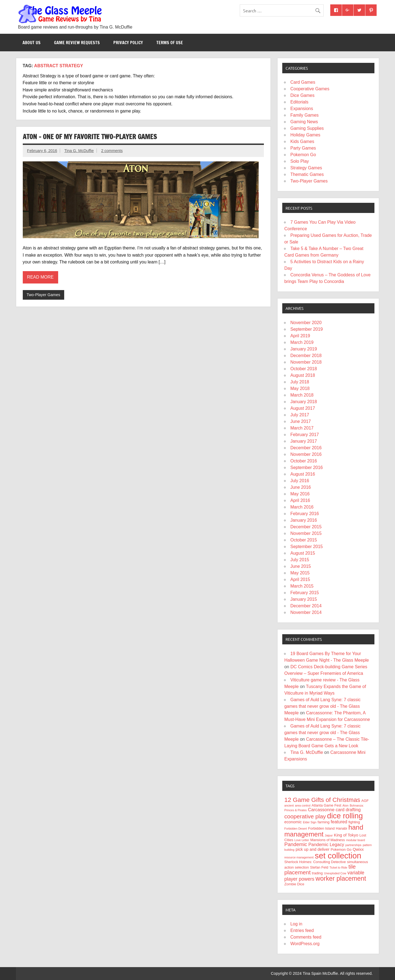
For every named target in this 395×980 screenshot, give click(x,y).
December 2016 (306, 448)
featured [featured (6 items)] (339, 822)
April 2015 (300, 579)
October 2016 (304, 461)
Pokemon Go (303, 155)
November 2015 (306, 533)
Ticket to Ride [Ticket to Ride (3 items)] (338, 867)
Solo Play (300, 161)
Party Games (303, 148)
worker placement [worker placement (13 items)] (341, 878)
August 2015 (303, 553)
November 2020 (306, 323)
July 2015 (300, 560)
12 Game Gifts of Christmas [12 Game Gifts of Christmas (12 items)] (322, 800)
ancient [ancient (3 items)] (289, 805)
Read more (40, 277)
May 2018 (300, 388)
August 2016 (303, 474)
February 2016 (304, 514)
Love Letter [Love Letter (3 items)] (302, 840)
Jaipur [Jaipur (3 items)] (329, 835)
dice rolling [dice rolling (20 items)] (345, 816)
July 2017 (300, 415)
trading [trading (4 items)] (317, 873)
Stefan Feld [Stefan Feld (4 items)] (319, 867)
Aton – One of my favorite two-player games (90, 137)
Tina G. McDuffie (79, 151)
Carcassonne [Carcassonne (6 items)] (321, 810)
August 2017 (303, 408)
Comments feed (306, 937)
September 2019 (306, 329)
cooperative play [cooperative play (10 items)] (305, 816)
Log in (296, 924)
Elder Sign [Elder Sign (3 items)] (310, 822)
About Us (32, 43)
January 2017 (304, 441)
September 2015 (306, 547)
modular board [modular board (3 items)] (356, 840)
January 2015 (304, 599)
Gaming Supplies (307, 128)
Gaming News (304, 122)
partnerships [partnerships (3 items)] (353, 845)
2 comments (112, 151)
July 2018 (300, 382)
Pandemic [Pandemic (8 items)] (296, 844)
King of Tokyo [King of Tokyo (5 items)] (346, 835)
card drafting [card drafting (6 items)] (348, 810)
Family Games (304, 115)
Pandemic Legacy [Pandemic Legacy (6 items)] (326, 844)
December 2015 (306, 527)
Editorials (299, 102)
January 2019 (304, 349)
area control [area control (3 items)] (303, 805)
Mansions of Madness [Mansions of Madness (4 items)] (328, 840)
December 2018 (306, 356)
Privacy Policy (128, 43)
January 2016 (304, 520)
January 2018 (304, 402)
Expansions (302, 109)
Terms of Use (170, 43)
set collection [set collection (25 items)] (338, 856)
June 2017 (301, 421)
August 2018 (303, 375)
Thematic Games (307, 174)
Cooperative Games (310, 89)
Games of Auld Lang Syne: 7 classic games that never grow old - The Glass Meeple (322, 706)
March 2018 (302, 395)
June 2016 (301, 487)
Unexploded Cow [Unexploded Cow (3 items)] (335, 873)
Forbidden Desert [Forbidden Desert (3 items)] (295, 829)
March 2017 (302, 428)
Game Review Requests (77, 43)
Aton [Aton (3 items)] (346, 805)
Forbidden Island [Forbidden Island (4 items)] (321, 828)
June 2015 (301, 566)
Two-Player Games (43, 295)
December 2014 (306, 606)
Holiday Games (305, 135)
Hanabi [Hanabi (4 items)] (341, 828)
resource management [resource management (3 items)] (299, 857)
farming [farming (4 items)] (324, 822)
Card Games (303, 82)
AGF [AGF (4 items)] (365, 801)
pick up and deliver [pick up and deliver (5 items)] (313, 849)
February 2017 (304, 435)
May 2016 (300, 494)
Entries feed (302, 930)
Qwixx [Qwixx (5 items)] (358, 849)
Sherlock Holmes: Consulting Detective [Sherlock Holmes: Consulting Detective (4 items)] (315, 862)
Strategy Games (306, 168)
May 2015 (300, 573)
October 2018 (304, 369)
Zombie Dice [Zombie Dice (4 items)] (294, 884)
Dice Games (302, 95)
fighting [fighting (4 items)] (354, 822)
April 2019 (300, 336)
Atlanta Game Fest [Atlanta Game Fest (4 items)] (326, 805)
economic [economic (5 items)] (293, 822)
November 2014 (306, 612)
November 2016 (306, 454)
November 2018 (306, 362)
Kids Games (302, 141)
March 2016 (302, 507)
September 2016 (306, 467)
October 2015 (304, 540)
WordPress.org (305, 944)
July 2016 (300, 481)
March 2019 (302, 342)
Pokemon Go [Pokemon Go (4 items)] (341, 850)
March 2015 (302, 586)
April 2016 (300, 500)
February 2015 (304, 593)
